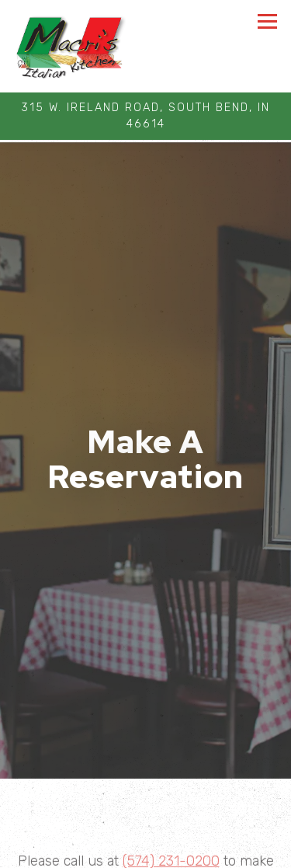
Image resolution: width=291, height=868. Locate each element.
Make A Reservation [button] (146, 851)
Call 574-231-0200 (145, 819)
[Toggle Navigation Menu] (267, 21)
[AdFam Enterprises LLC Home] (69, 46)
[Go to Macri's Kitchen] (145, 116)
